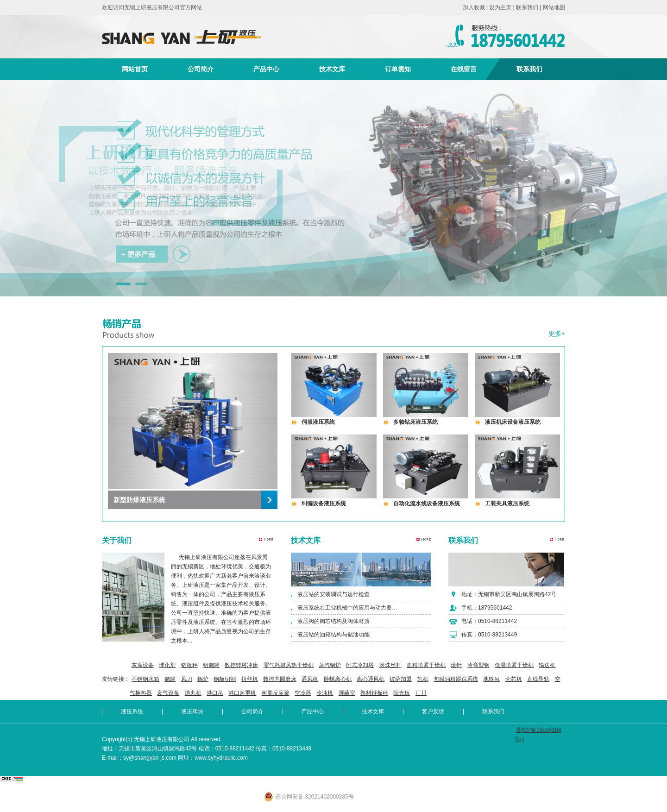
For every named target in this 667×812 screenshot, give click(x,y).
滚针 (456, 665)
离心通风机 (371, 679)
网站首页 (135, 69)
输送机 (547, 665)
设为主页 (500, 7)
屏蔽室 (347, 693)
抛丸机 (193, 693)
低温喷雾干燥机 (514, 665)
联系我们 (527, 7)
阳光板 (402, 693)
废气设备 (168, 693)
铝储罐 (211, 665)
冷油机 (325, 693)
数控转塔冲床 (241, 665)
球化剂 (167, 665)
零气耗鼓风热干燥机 (289, 665)
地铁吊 (491, 679)
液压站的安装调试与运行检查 (333, 594)
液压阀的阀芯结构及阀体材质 (333, 621)
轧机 (423, 679)
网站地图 (554, 7)
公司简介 (201, 69)
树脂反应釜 (276, 693)
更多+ (557, 334)
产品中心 (266, 69)
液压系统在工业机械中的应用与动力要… (347, 608)
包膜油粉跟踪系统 (456, 679)
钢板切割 (225, 679)
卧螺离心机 (338, 679)
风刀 (187, 679)
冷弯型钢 (478, 665)
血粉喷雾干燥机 (426, 665)
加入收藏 (474, 7)
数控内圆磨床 (280, 679)
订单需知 (398, 69)
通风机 (310, 679)
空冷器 (303, 693)
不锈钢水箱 (145, 679)
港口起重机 (242, 693)
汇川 (421, 693)
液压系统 (132, 711)
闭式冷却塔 (360, 665)
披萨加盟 (401, 679)
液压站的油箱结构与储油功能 (333, 635)
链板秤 (189, 665)
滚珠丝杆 (390, 665)
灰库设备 (143, 665)
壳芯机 (514, 679)
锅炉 (203, 679)
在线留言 (464, 69)
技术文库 (332, 69)
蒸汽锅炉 (330, 665)
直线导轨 (538, 679)
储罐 (170, 679)
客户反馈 (433, 711)
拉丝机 (250, 679)
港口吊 (215, 693)
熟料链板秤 (374, 693)
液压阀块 (192, 711)
